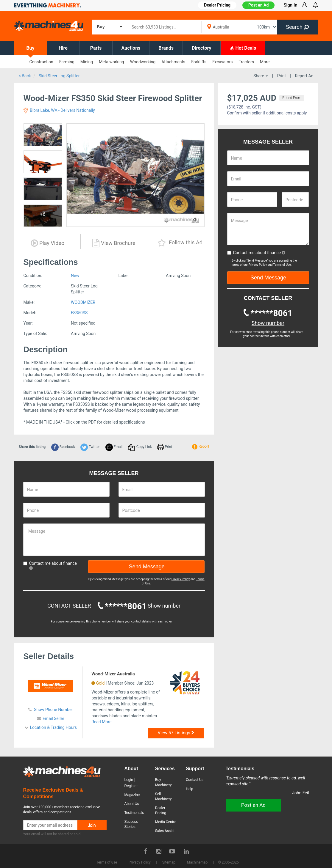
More (265, 62)
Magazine (132, 795)
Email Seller (53, 718)
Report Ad (304, 76)
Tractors (246, 62)
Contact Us (195, 780)
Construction (41, 62)
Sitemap (169, 862)
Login (129, 780)
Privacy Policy (181, 579)
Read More (101, 722)
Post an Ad (258, 5)
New (75, 276)
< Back (25, 76)
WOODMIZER (83, 302)
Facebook (63, 447)
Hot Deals (243, 48)
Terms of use (107, 862)
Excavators (222, 62)
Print (282, 76)
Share (261, 76)
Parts (96, 48)
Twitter (90, 447)
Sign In (290, 5)
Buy (30, 48)
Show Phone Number (53, 710)
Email (114, 447)
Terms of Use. (283, 265)
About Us (132, 804)
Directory (202, 48)
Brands (166, 48)
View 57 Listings (176, 733)
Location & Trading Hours (54, 727)
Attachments (173, 62)
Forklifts (199, 62)
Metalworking (112, 62)
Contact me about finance (50, 565)
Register (131, 786)
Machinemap (197, 862)
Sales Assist (165, 831)
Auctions (131, 48)
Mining (87, 62)
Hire (63, 48)
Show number (164, 606)
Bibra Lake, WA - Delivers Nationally (59, 110)
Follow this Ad (180, 243)
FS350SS (79, 313)
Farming (67, 62)
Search (297, 27)
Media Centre (166, 822)
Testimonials (134, 813)
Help (190, 789)
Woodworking (143, 62)
